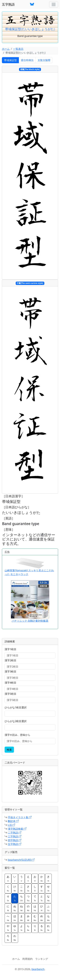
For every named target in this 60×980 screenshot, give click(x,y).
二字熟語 (15, 833)
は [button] (35, 908)
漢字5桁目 (10, 694)
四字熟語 (15, 840)
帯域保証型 (10, 60)
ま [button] (21, 918)
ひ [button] (42, 908)
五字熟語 (8, 4)
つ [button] (28, 898)
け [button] (15, 888)
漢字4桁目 (10, 683)
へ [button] (8, 918)
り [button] (35, 928)
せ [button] (48, 888)
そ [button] (8, 898)
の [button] (28, 908)
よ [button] (21, 928)
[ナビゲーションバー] (54, 4)
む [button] (35, 918)
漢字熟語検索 (17, 829)
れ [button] (48, 928)
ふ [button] (48, 908)
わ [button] (15, 938)
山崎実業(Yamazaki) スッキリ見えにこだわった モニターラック (29, 567)
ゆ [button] (15, 928)
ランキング (42, 959)
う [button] (21, 878)
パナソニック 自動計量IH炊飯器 (30, 621)
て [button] (35, 898)
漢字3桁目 (10, 671)
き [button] (48, 878)
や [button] (8, 928)
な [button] (48, 898)
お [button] (35, 878)
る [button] (42, 928)
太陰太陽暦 (44, 60)
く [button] (8, 888)
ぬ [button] (15, 908)
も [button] (48, 918)
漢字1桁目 (10, 649)
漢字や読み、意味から (17, 735)
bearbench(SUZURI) (21, 860)
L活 (11, 825)
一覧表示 (18, 49)
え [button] (28, 878)
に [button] (8, 908)
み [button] (28, 918)
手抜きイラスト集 (20, 817)
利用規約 (28, 959)
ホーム (6, 49)
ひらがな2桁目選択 (16, 721)
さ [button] (28, 888)
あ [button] (8, 878)
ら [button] (28, 928)
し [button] (35, 888)
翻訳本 (13, 821)
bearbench (38, 969)
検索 (9, 750)
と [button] (42, 898)
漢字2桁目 (10, 660)
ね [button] (21, 908)
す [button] (42, 888)
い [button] (15, 878)
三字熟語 (15, 836)
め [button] (42, 918)
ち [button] (21, 898)
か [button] (42, 878)
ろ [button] (8, 938)
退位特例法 (27, 60)
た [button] (15, 898)
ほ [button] (15, 918)
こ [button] (21, 888)
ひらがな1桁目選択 (16, 707)
